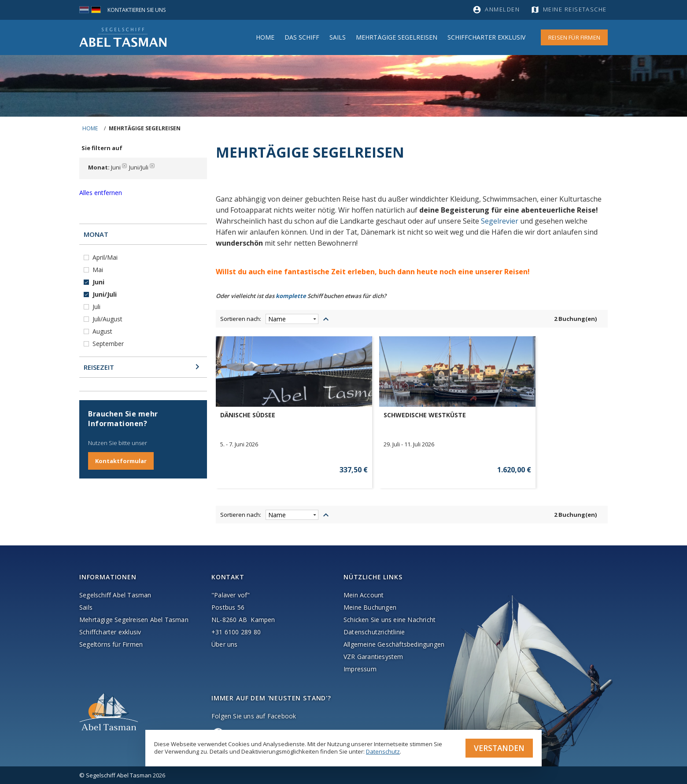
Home (265, 37)
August (103, 331)
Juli (97, 307)
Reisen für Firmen (574, 37)
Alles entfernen (101, 193)
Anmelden (502, 10)
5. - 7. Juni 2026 (239, 444)
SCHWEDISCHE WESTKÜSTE (361, 415)
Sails (338, 37)
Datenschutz (383, 751)
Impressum (360, 669)
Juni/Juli (105, 294)
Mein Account (364, 595)
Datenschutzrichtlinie (374, 632)
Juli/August (108, 319)
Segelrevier (500, 221)
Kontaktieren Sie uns (139, 10)
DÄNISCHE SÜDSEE (248, 415)
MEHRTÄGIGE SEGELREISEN (397, 37)
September (109, 344)
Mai (99, 270)
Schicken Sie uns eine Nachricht (390, 620)
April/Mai (106, 257)
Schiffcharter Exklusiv (486, 37)
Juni (99, 282)
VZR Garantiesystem (373, 657)
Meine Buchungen (370, 607)
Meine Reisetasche (576, 10)
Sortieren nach (240, 319)
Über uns (225, 644)
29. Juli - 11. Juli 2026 (345, 444)
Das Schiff (302, 37)
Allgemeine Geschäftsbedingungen (394, 644)
